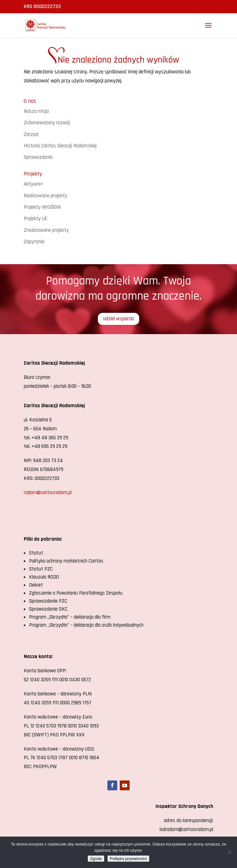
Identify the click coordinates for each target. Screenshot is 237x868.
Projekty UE (36, 219)
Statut (36, 553)
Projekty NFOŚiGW (42, 207)
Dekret (36, 585)
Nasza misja (36, 111)
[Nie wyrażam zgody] (229, 852)
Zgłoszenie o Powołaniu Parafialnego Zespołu (76, 593)
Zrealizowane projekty (46, 230)
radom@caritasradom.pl (48, 493)
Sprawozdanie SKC (48, 609)
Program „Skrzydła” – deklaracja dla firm (70, 617)
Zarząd (31, 134)
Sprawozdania (38, 157)
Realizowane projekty (46, 196)
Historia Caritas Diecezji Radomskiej (60, 146)
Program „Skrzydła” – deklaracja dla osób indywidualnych (86, 625)
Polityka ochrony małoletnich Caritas (66, 561)
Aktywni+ (33, 184)
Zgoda (96, 859)
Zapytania (34, 242)
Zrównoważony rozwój (47, 123)
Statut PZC (41, 569)
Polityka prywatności (129, 859)
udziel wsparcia (118, 319)
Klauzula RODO (44, 577)
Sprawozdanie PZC (48, 601)
